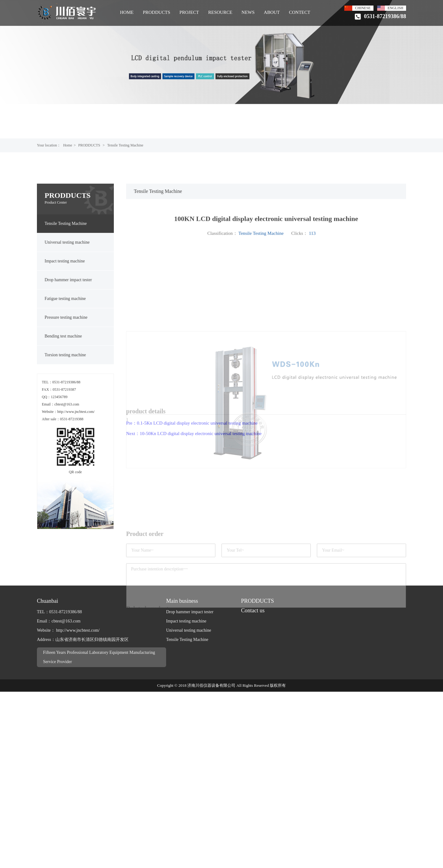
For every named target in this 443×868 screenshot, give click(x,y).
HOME (127, 12)
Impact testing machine (65, 298)
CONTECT (299, 12)
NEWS (248, 12)
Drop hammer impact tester (68, 316)
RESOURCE (220, 12)
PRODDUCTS (156, 12)
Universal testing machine (67, 279)
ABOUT (272, 12)
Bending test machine (63, 373)
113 (312, 273)
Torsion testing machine (65, 392)
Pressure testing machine (66, 354)
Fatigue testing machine (65, 335)
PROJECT (189, 12)
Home (68, 145)
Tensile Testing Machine (125, 145)
